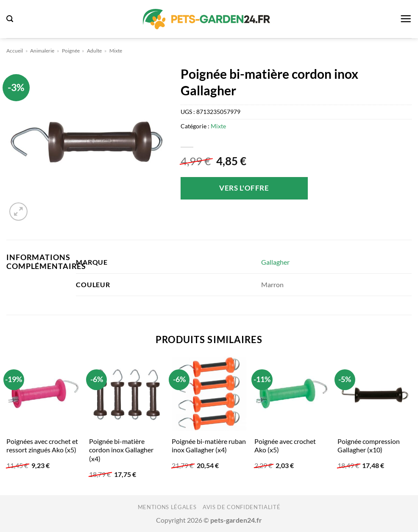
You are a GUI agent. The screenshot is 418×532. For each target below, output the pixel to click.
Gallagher (275, 262)
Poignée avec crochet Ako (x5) (285, 446)
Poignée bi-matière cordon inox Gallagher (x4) (121, 450)
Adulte (94, 51)
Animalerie (42, 51)
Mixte (116, 51)
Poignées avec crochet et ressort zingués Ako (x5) (42, 446)
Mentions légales (167, 507)
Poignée (71, 51)
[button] (10, 19)
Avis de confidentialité (241, 507)
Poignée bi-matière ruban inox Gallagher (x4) (209, 446)
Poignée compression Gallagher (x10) (369, 446)
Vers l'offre (244, 188)
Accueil (15, 51)
